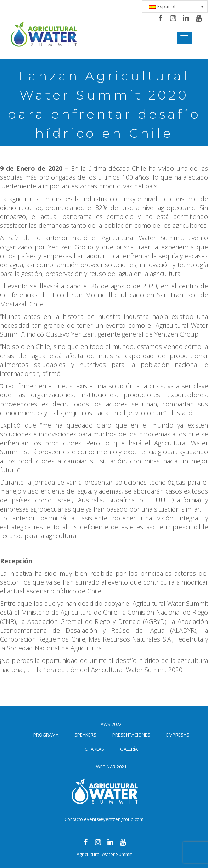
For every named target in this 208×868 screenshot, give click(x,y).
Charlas (94, 749)
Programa (46, 735)
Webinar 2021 (111, 767)
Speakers (85, 735)
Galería (129, 749)
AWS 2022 (111, 724)
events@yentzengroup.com (114, 819)
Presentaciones (131, 735)
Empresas (178, 735)
